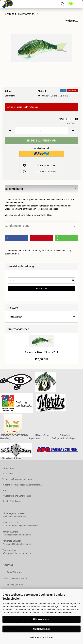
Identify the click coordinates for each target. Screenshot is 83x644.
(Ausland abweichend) (59, 96)
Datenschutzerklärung (62, 613)
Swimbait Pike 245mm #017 (41, 353)
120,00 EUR (41, 359)
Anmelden (42, 289)
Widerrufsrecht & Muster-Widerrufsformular (23, 485)
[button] (17, 238)
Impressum (8, 474)
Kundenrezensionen (18, 226)
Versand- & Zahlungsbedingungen (18, 479)
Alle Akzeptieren (41, 619)
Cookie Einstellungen (12, 501)
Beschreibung (14, 189)
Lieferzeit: (10, 96)
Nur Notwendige (41, 629)
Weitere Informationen (42, 637)
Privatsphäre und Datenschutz (17, 496)
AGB (5, 490)
